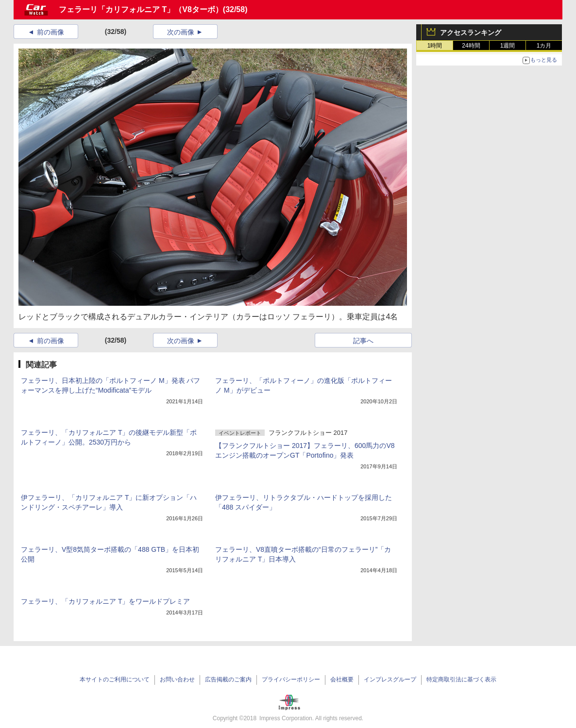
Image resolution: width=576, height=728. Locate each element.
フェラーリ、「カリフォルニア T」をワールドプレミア (105, 601)
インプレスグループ (390, 679)
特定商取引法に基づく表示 (461, 679)
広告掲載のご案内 (228, 679)
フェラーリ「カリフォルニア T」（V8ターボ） (141, 9)
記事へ (363, 341)
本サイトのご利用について (115, 679)
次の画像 (181, 32)
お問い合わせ (177, 679)
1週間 (508, 46)
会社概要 (342, 679)
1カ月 (544, 46)
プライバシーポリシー (291, 679)
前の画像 (51, 32)
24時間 (471, 46)
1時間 (435, 46)
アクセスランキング (471, 33)
